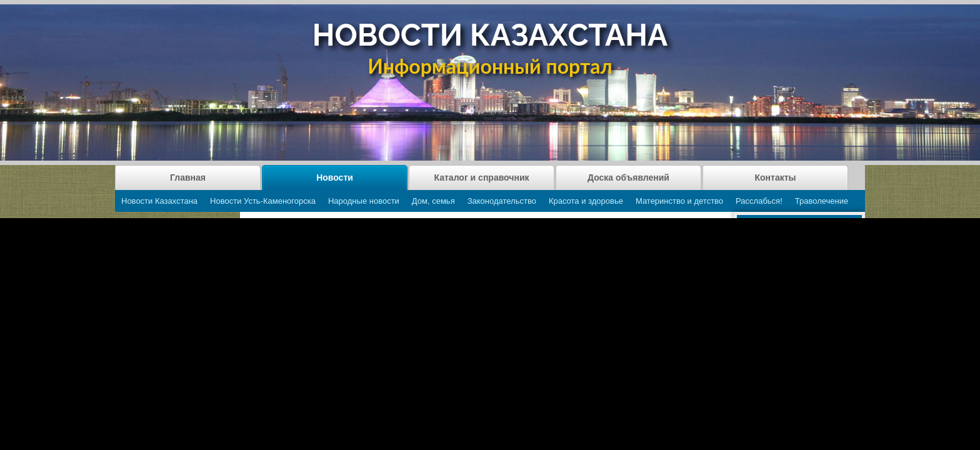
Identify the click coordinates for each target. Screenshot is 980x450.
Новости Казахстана (159, 201)
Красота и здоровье (586, 201)
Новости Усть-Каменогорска (263, 201)
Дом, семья (433, 201)
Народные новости (364, 201)
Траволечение (822, 201)
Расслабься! (759, 201)
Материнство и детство (679, 201)
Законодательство (502, 201)
